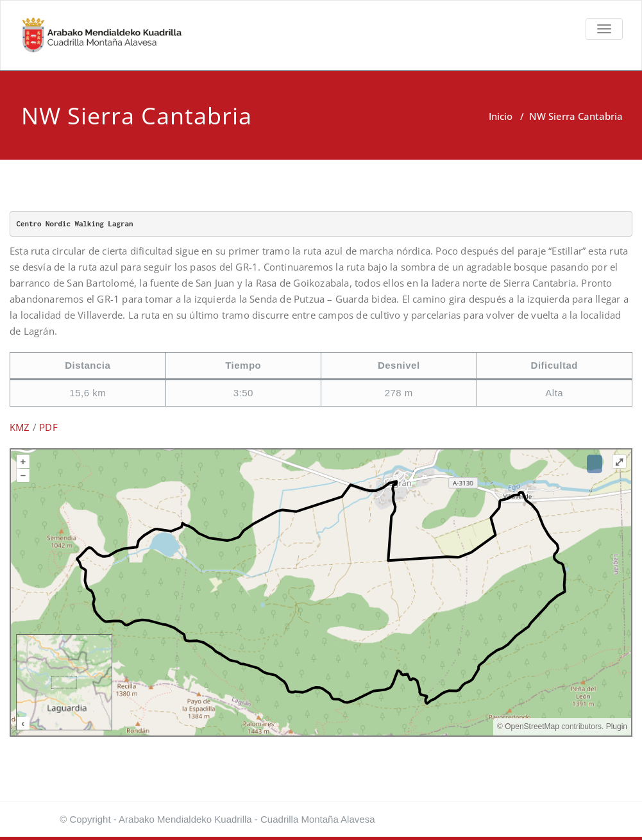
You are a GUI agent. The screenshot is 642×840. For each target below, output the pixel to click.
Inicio (501, 116)
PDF (48, 427)
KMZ (20, 427)
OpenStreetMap (532, 727)
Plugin (615, 727)
